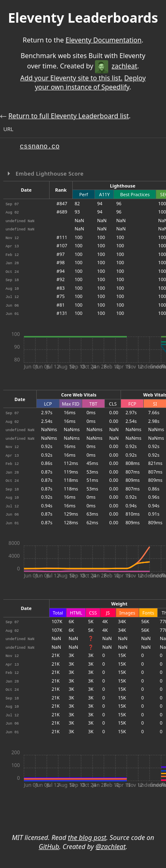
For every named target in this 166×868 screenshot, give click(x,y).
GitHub (49, 847)
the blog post (87, 838)
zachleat (116, 66)
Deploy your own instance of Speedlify (90, 82)
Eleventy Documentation (104, 40)
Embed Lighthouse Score (49, 174)
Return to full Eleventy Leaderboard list (69, 116)
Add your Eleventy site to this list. (71, 78)
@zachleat (110, 847)
